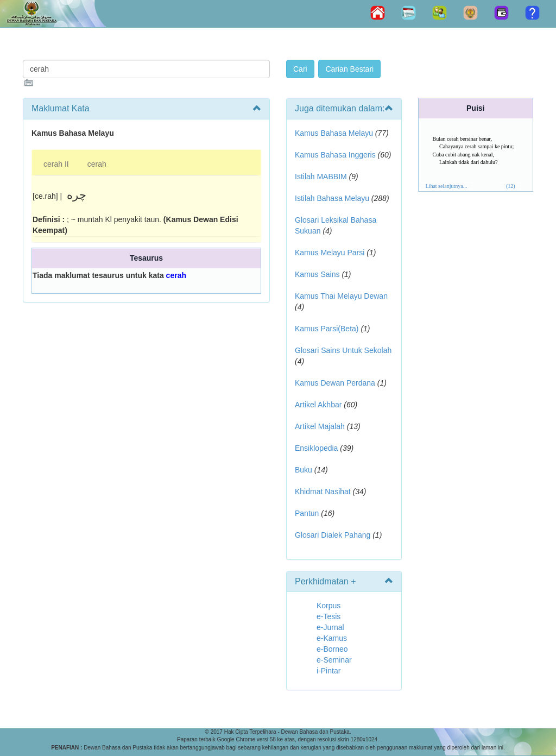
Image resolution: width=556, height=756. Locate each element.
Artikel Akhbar (318, 405)
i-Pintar (328, 671)
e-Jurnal (330, 627)
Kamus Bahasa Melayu (335, 133)
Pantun (307, 513)
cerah (97, 164)
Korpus (328, 606)
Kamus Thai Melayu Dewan (341, 296)
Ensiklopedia (316, 448)
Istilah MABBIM (321, 177)
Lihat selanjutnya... (447, 186)
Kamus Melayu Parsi (330, 253)
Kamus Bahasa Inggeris (335, 155)
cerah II (56, 164)
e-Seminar (334, 660)
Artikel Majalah (320, 426)
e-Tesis (328, 616)
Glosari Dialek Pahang (333, 535)
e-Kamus (332, 638)
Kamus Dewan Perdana (335, 383)
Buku (304, 470)
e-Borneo (332, 649)
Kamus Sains (317, 274)
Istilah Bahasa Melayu (332, 198)
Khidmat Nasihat (323, 492)
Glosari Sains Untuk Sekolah (343, 350)
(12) (511, 186)
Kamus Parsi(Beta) (327, 329)
